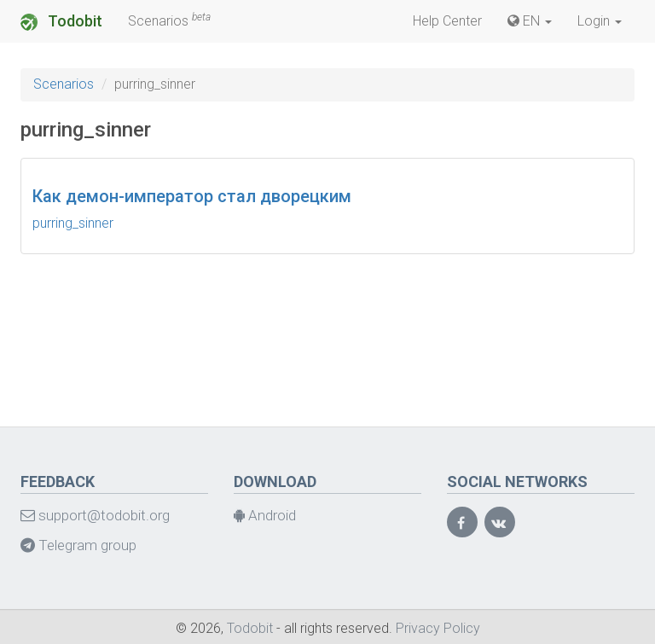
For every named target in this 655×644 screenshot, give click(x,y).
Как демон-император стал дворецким (192, 196)
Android (265, 515)
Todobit (61, 21)
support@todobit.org (95, 515)
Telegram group (78, 545)
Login (600, 21)
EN (530, 21)
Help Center (447, 21)
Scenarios (169, 20)
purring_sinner (73, 223)
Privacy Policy (438, 628)
